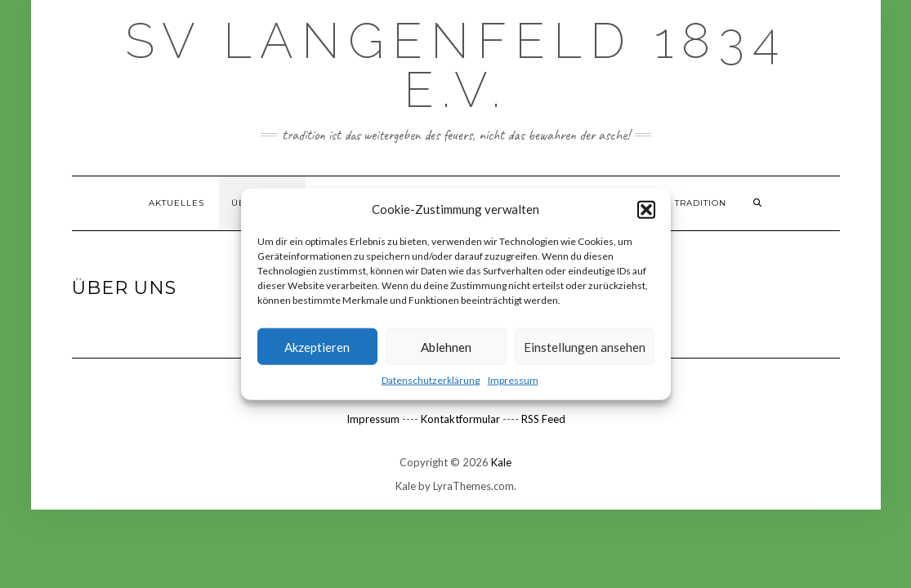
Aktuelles (176, 203)
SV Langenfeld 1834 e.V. (456, 65)
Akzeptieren (317, 347)
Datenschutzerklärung (431, 380)
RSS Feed (543, 419)
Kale (501, 462)
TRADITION (701, 203)
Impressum (513, 380)
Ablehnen (446, 347)
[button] (646, 209)
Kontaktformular (460, 419)
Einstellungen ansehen (585, 347)
